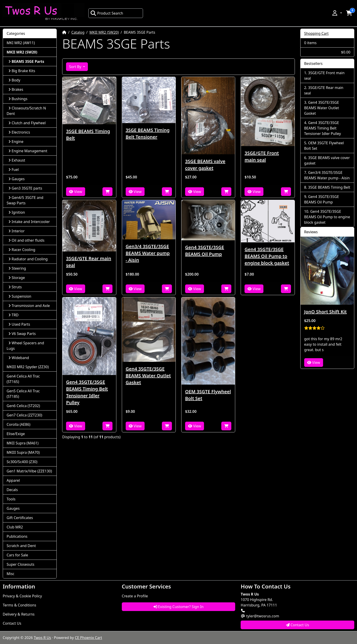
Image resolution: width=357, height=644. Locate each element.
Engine (16, 142)
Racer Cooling (22, 250)
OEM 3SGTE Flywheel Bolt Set (208, 395)
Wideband (19, 358)
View (75, 192)
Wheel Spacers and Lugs (25, 346)
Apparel (13, 480)
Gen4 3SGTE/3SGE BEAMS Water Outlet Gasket (148, 376)
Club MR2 (15, 527)
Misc (10, 574)
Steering (17, 268)
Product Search (107, 13)
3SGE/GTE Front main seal (262, 156)
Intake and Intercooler (29, 222)
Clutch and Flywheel (27, 123)
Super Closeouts (20, 564)
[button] (337, 13)
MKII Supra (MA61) (23, 443)
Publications (17, 536)
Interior (17, 231)
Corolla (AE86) (18, 424)
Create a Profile (135, 596)
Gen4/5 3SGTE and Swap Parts (25, 200)
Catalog (78, 32)
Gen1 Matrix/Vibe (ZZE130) (29, 471)
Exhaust (17, 160)
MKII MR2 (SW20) (104, 32)
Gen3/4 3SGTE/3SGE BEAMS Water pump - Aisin (148, 253)
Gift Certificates (20, 518)
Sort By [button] (76, 67)
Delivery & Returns (19, 614)
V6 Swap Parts (22, 334)
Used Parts (19, 324)
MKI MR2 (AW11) (21, 43)
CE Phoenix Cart (89, 638)
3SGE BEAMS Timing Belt (88, 135)
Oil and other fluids (26, 240)
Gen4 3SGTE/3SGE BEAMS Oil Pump (205, 251)
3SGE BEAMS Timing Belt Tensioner (148, 133)
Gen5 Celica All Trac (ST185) (23, 394)
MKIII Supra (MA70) (23, 452)
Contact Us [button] (298, 625)
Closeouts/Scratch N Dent (26, 111)
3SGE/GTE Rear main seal (89, 262)
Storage (17, 278)
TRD (14, 315)
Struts (15, 287)
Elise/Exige (16, 434)
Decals (12, 490)
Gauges (17, 179)
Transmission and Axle (29, 306)
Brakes (16, 89)
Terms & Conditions (19, 605)
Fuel (14, 170)
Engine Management (28, 151)
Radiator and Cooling (28, 259)
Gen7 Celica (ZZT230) (24, 415)
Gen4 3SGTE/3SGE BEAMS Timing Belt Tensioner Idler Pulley (87, 392)
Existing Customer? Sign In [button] (178, 607)
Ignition (17, 212)
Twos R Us (42, 638)
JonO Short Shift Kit (325, 312)
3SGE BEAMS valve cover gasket (205, 165)
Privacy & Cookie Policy (22, 596)
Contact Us (12, 623)
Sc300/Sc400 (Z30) (22, 462)
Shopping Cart (316, 33)
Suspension (20, 296)
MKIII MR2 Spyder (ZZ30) (28, 367)
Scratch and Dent (21, 546)
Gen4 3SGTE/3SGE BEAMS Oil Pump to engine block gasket (267, 256)
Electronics (19, 132)
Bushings (18, 99)
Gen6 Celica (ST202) (23, 406)
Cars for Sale (17, 555)
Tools (11, 499)
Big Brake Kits (22, 71)
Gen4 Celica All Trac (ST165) (23, 379)
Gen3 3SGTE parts (25, 188)
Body (14, 80)
